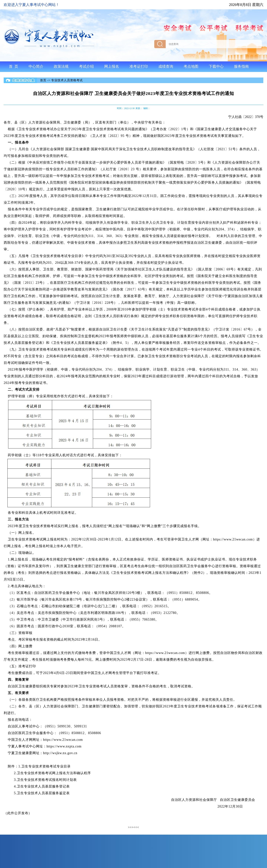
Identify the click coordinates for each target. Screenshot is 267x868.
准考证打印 (139, 66)
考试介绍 (86, 66)
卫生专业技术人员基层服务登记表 (43, 786)
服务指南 (241, 66)
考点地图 (191, 66)
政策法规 (61, 66)
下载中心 (216, 66)
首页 (43, 80)
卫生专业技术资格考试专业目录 (46, 766)
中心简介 (36, 66)
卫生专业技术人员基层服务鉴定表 (43, 793)
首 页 (14, 66)
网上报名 (112, 66)
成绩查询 (166, 66)
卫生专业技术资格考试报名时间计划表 (47, 780)
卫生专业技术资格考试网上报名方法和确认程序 (54, 773)
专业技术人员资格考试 (67, 80)
